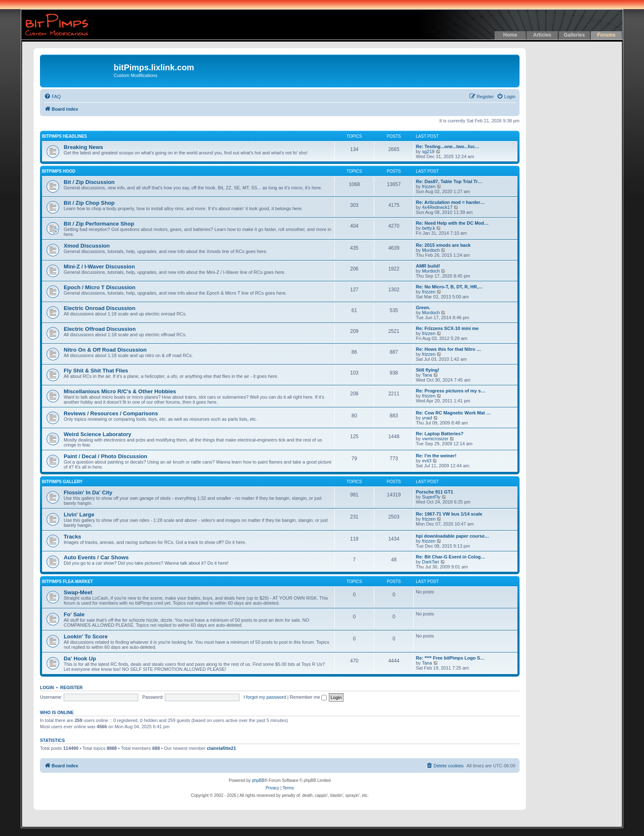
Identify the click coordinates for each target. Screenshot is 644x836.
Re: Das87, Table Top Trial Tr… (449, 181)
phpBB (258, 780)
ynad (427, 418)
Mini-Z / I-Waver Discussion (99, 267)
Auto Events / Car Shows (96, 557)
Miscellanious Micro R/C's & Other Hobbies (120, 391)
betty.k (429, 228)
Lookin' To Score (86, 636)
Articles (542, 35)
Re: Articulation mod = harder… (450, 202)
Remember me (308, 697)
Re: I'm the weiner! (436, 456)
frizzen (429, 186)
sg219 (428, 151)
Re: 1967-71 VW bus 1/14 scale (449, 514)
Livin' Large (79, 515)
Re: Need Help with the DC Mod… (452, 223)
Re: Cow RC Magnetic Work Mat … (453, 413)
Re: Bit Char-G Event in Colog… (451, 557)
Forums (606, 35)
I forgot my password (265, 697)
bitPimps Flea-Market (67, 582)
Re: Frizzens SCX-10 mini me (447, 328)
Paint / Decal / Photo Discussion (106, 456)
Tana (427, 375)
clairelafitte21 (221, 748)
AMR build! (428, 266)
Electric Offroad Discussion (100, 329)
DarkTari (431, 562)
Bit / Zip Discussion (89, 182)
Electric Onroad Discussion (99, 308)
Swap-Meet (78, 592)
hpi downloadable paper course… (453, 536)
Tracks (72, 537)
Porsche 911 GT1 (434, 492)
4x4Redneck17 (437, 207)
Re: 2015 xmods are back (443, 245)
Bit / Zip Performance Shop (99, 224)
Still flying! (428, 370)
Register (72, 687)
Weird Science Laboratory (97, 434)
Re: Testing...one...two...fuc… (448, 146)
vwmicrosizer (435, 439)
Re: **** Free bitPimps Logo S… (450, 658)
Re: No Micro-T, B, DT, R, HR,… (449, 287)
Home (510, 35)
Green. (423, 308)
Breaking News (83, 147)
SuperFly (431, 497)
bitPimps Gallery (62, 482)
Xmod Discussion (87, 246)
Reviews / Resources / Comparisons (111, 413)
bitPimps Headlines (65, 136)
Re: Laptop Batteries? (440, 434)
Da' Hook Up (80, 659)
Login (47, 687)
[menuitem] (52, 97)
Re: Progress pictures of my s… (451, 391)
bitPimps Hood (59, 171)
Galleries (574, 35)
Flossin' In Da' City (88, 492)
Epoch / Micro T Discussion (99, 287)
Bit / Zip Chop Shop (89, 203)
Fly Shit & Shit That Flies (96, 371)
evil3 (427, 461)
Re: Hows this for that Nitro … (448, 349)
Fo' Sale (74, 614)
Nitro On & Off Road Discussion (105, 350)
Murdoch (431, 250)
